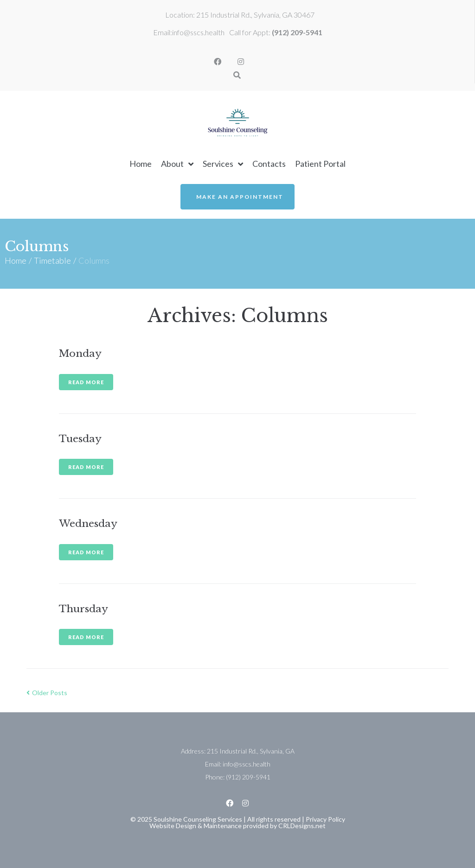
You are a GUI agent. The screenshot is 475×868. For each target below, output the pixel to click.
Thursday (83, 609)
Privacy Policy (325, 819)
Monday (80, 354)
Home (16, 260)
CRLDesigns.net (302, 826)
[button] (237, 197)
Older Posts (47, 693)
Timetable (52, 260)
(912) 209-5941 (297, 32)
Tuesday (80, 439)
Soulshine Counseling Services (198, 819)
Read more (86, 382)
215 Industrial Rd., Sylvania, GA (251, 751)
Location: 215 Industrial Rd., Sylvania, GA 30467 (240, 15)
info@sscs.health (198, 32)
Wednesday (88, 524)
